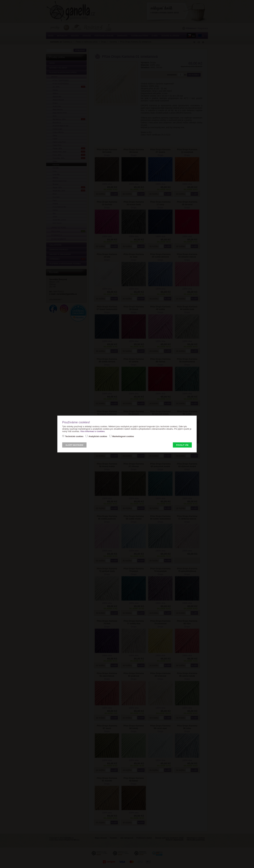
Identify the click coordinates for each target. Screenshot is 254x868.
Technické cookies (74, 436)
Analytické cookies (98, 436)
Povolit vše (182, 445)
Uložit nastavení (74, 445)
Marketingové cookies (123, 436)
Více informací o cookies (92, 431)
